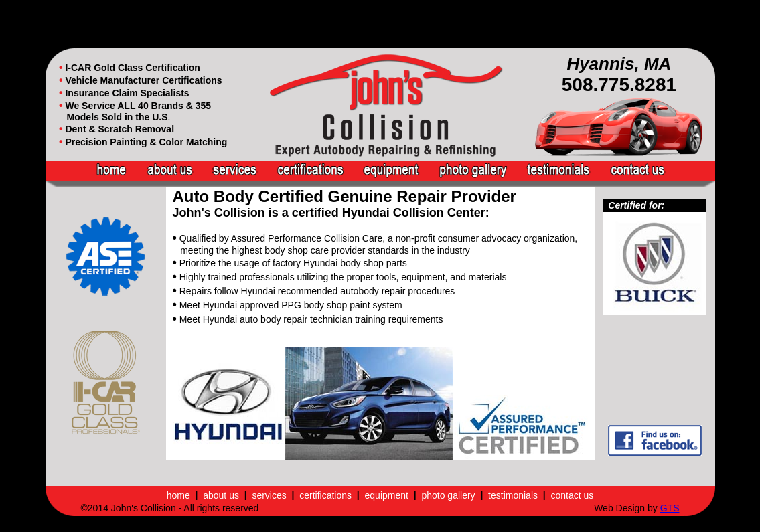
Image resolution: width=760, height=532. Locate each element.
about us (221, 495)
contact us (572, 495)
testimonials (513, 495)
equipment (387, 495)
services (269, 495)
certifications (325, 495)
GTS (670, 508)
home (178, 495)
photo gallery (448, 495)
